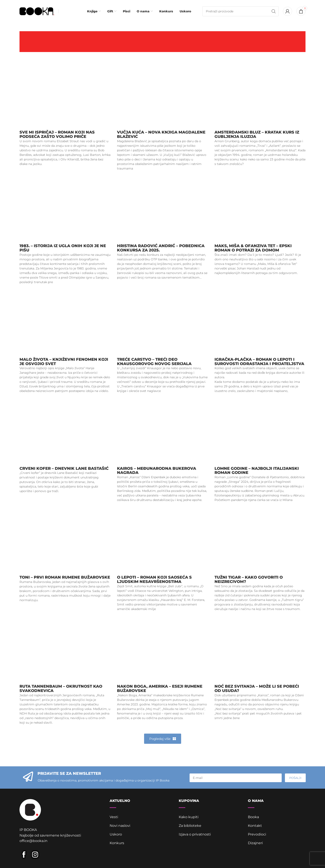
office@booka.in (33, 841)
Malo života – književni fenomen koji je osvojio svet (64, 362)
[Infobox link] (68, 11)
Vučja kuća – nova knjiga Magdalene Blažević (161, 134)
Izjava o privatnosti (195, 834)
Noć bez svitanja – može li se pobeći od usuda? (257, 689)
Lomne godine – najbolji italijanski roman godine (257, 471)
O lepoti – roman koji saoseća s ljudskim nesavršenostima (154, 579)
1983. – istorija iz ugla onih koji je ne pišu (63, 248)
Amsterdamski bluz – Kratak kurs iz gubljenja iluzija (257, 134)
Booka (253, 817)
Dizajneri (255, 843)
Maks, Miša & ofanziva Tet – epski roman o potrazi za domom (253, 248)
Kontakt (255, 826)
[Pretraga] (241, 11)
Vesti (114, 817)
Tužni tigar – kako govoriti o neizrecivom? (249, 579)
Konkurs (117, 843)
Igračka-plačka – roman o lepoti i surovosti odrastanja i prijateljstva (259, 362)
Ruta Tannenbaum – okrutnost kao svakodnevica (61, 689)
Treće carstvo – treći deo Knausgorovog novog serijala (154, 362)
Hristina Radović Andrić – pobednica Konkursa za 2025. (161, 248)
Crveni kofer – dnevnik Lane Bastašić (64, 468)
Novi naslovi (120, 826)
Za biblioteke (190, 826)
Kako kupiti (189, 817)
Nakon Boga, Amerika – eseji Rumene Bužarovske (160, 689)
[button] (163, 739)
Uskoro (116, 834)
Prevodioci (257, 834)
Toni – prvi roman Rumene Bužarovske (65, 577)
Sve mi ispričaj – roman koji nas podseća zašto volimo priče (57, 134)
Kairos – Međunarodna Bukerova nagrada (157, 471)
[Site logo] (37, 11)
